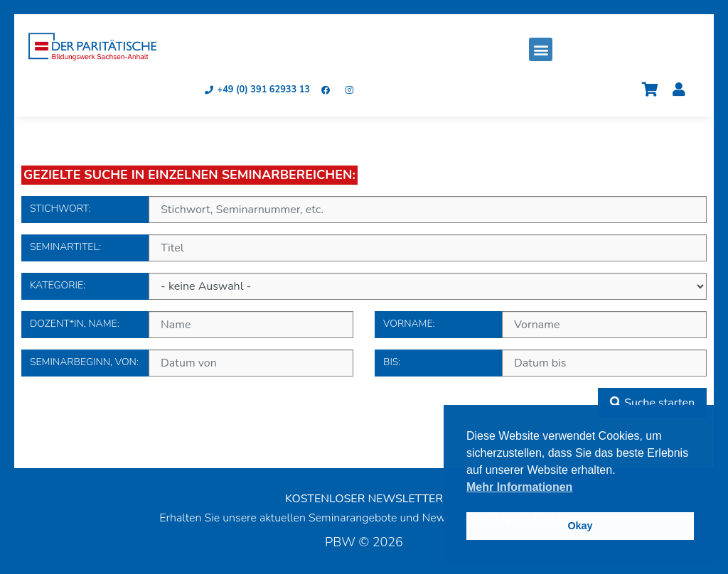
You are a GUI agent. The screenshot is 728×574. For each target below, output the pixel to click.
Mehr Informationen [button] (519, 487)
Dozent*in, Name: (32, 323)
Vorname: (385, 323)
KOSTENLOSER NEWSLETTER (364, 499)
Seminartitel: (32, 246)
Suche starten (652, 403)
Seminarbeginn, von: (32, 361)
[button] (541, 49)
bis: (385, 361)
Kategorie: (32, 285)
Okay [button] (580, 526)
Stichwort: (32, 208)
